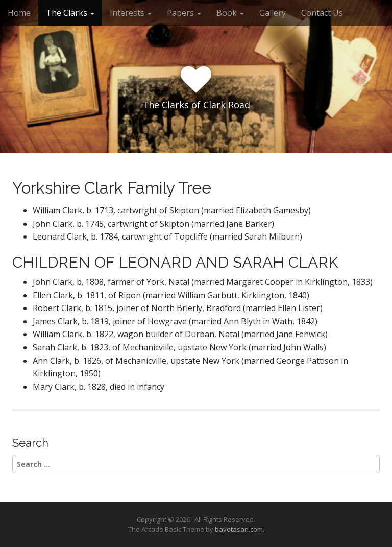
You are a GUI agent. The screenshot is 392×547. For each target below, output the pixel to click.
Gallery (273, 13)
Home (19, 13)
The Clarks (70, 13)
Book (230, 13)
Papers (184, 13)
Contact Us (322, 13)
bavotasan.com (239, 529)
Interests (131, 13)
